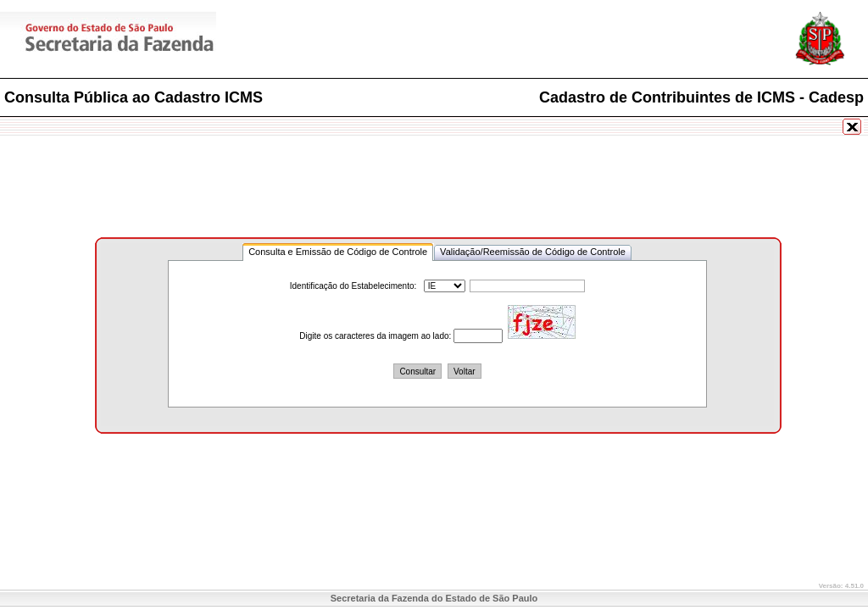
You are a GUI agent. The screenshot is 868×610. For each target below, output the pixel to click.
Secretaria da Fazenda (170, 41)
